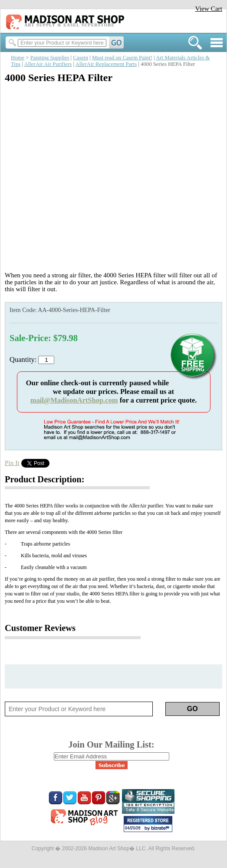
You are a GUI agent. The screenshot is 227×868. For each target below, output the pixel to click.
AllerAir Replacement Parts (106, 64)
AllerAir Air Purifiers (48, 64)
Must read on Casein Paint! (122, 58)
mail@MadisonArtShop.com (74, 400)
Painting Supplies (50, 58)
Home (18, 58)
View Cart (209, 8)
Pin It (12, 463)
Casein (81, 58)
